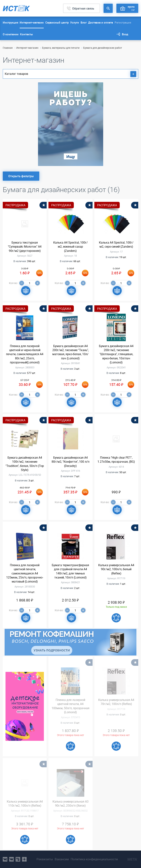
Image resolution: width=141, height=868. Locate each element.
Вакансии (62, 859)
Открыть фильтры (21, 176)
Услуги (75, 22)
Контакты (26, 34)
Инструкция (10, 22)
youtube (24, 859)
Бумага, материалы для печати (61, 48)
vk (5, 859)
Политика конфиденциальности (94, 859)
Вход (125, 34)
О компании (11, 34)
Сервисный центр (57, 22)
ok (18, 859)
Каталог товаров (70, 74)
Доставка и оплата (101, 22)
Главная (8, 48)
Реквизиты (45, 859)
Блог (84, 22)
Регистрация (123, 22)
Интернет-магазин (32, 22)
